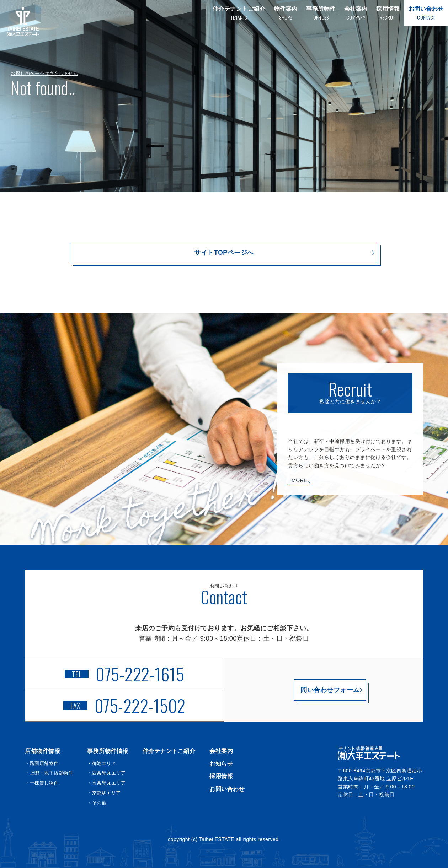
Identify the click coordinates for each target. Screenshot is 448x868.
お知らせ (221, 764)
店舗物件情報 (42, 751)
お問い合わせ (227, 789)
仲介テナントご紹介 (169, 751)
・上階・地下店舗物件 (49, 773)
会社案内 (221, 751)
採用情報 (221, 776)
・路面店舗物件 (42, 763)
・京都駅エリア (104, 793)
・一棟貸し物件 (42, 783)
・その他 (97, 803)
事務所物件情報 (108, 751)
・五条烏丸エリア (106, 783)
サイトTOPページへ (224, 253)
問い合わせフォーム (324, 690)
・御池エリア (102, 763)
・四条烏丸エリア (106, 773)
